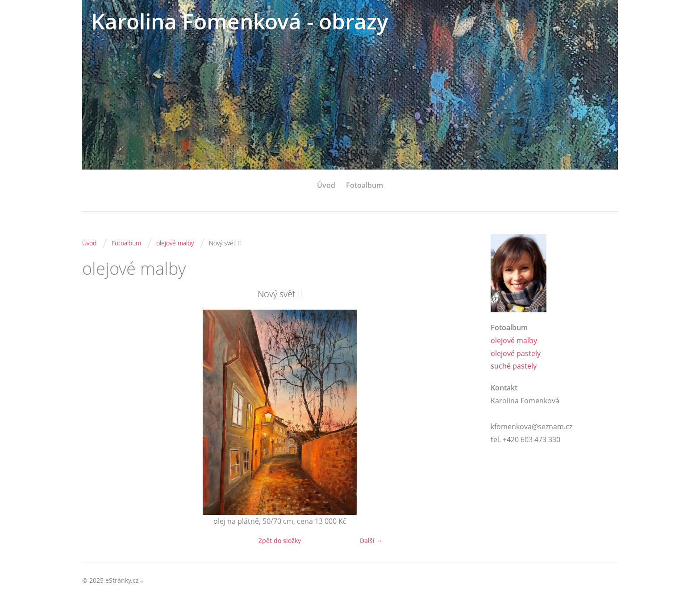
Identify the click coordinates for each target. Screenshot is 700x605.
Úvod (326, 185)
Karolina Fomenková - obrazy (240, 21)
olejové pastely (516, 353)
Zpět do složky (280, 541)
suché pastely (514, 366)
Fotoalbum (365, 185)
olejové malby (175, 243)
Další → (371, 541)
